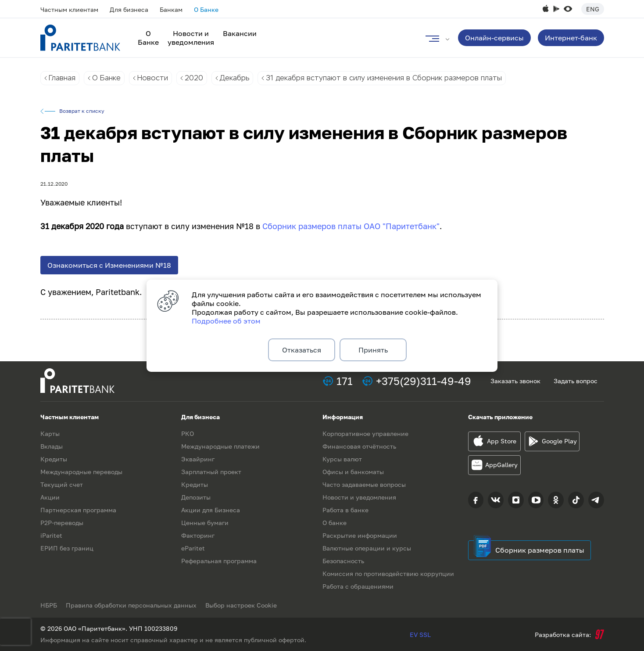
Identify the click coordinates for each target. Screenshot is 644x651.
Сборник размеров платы (540, 550)
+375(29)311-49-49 (424, 381)
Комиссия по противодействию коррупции (388, 574)
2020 (194, 78)
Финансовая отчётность (359, 446)
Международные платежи (220, 446)
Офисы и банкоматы (353, 472)
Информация (343, 417)
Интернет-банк (571, 38)
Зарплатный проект (211, 472)
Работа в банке (345, 510)
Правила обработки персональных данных (131, 605)
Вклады (52, 446)
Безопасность (343, 561)
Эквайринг (198, 459)
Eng (593, 9)
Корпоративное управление (365, 433)
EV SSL (420, 635)
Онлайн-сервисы (494, 38)
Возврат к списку (82, 111)
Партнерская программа (78, 510)
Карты (50, 433)
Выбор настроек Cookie (241, 605)
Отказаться (302, 350)
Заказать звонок (515, 381)
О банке (335, 523)
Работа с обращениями (358, 586)
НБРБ (49, 605)
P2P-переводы (62, 523)
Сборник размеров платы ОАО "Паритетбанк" (351, 226)
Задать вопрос (576, 381)
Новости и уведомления (191, 38)
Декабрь (234, 78)
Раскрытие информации (360, 535)
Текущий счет (62, 484)
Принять (373, 350)
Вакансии (240, 33)
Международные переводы (81, 472)
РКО (188, 433)
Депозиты (196, 497)
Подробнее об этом (226, 321)
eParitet (193, 548)
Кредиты (54, 459)
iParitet (51, 535)
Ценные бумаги (205, 523)
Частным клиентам (69, 9)
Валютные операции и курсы (367, 548)
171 (345, 381)
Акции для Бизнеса (211, 510)
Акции (50, 497)
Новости (153, 78)
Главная (62, 78)
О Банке (206, 9)
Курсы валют (342, 459)
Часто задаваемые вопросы (364, 484)
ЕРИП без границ (67, 548)
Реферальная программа (219, 561)
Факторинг (198, 535)
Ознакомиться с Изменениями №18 (109, 265)
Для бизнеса (129, 9)
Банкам (171, 9)
